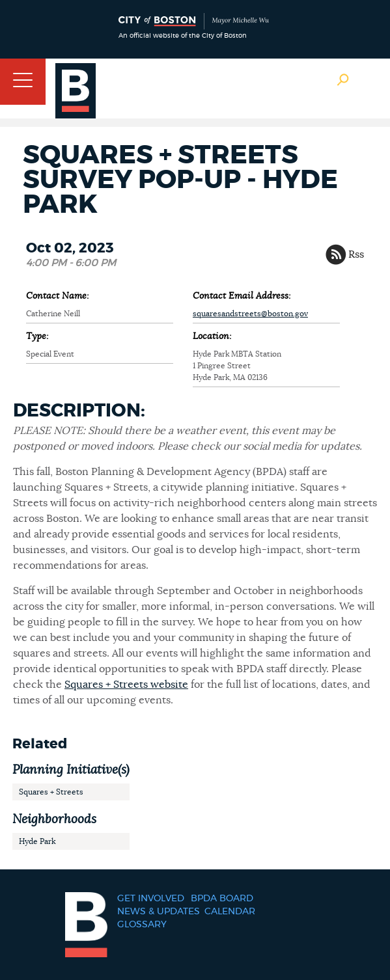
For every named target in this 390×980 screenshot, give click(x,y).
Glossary (142, 925)
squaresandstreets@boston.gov (250, 314)
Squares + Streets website (126, 685)
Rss (356, 254)
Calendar (230, 912)
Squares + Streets (51, 792)
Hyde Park (37, 841)
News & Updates (159, 912)
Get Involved (151, 899)
